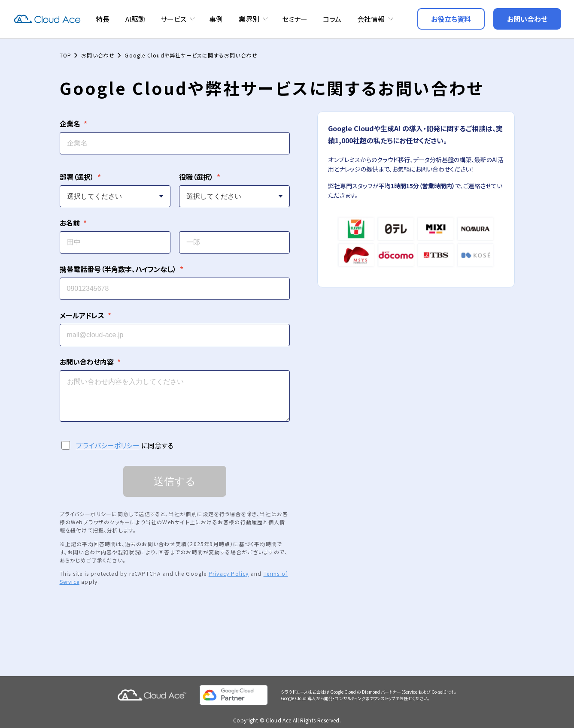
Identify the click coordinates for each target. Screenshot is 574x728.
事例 (216, 19)
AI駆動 (135, 19)
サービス (173, 19)
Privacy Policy (229, 569)
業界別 (249, 19)
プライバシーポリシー (108, 441)
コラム (332, 19)
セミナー (295, 19)
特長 (103, 19)
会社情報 (371, 19)
